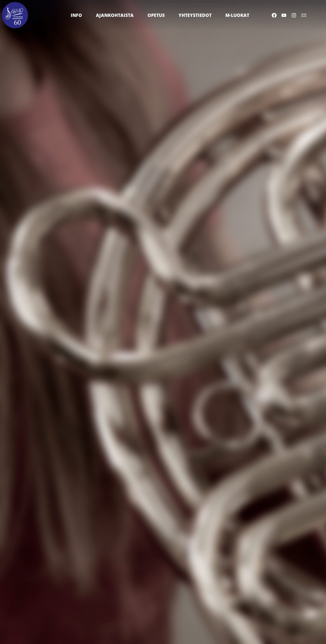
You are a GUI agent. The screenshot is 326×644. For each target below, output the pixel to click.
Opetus (157, 15)
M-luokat (239, 15)
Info (78, 15)
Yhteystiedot (196, 15)
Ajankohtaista (116, 15)
